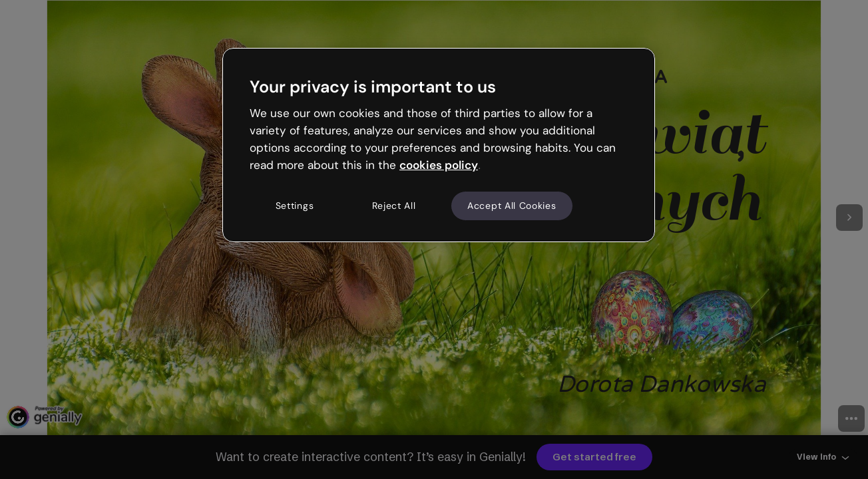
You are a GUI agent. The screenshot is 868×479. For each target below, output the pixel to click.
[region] (439, 145)
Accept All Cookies (512, 206)
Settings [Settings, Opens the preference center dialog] (295, 206)
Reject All (394, 206)
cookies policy (439, 165)
